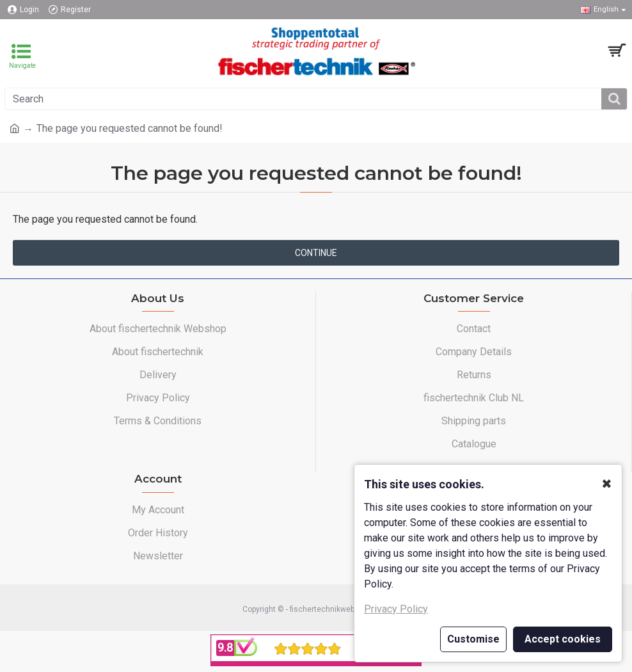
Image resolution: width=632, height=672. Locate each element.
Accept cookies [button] (563, 639)
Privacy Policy (396, 609)
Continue (316, 253)
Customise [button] (473, 639)
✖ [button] (607, 484)
